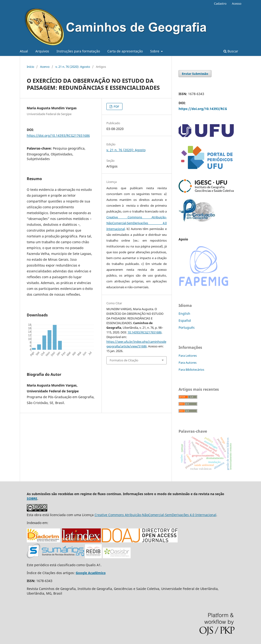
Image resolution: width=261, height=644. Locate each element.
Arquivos (42, 51)
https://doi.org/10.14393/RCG (203, 109)
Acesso (237, 3)
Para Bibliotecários (191, 370)
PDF (116, 106)
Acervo (45, 67)
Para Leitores (188, 356)
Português (187, 327)
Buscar (231, 51)
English (184, 313)
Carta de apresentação (125, 51)
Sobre (155, 51)
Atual (24, 51)
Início (31, 67)
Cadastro (220, 3)
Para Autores (188, 363)
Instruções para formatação (78, 51)
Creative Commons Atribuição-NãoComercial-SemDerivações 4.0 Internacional (137, 223)
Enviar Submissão (195, 74)
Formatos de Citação (124, 360)
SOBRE (32, 498)
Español (185, 320)
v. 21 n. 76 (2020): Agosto (73, 67)
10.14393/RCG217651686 (145, 332)
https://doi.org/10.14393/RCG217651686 (58, 135)
